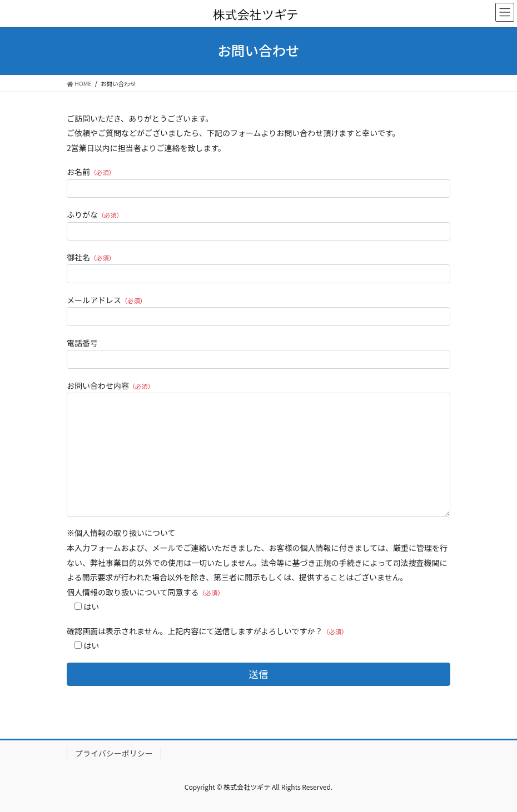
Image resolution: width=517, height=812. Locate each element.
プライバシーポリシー (114, 753)
